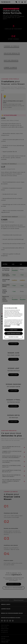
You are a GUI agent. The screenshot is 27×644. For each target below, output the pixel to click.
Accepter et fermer (13, 330)
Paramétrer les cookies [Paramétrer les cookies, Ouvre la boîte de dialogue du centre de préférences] (13, 337)
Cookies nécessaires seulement (13, 333)
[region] (14, 322)
